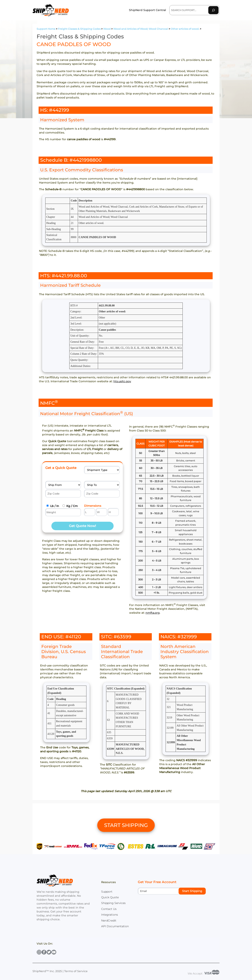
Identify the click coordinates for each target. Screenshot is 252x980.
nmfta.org (153, 613)
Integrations (110, 915)
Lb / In (55, 506)
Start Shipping (192, 891)
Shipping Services (113, 903)
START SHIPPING (126, 825)
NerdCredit (109, 921)
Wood (107, 29)
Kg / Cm (72, 506)
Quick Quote (110, 897)
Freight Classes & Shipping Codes (79, 29)
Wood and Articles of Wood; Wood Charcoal (141, 29)
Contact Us (109, 909)
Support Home (46, 29)
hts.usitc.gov (122, 381)
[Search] (213, 10)
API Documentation (115, 926)
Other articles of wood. (185, 29)
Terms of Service (76, 971)
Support (107, 892)
